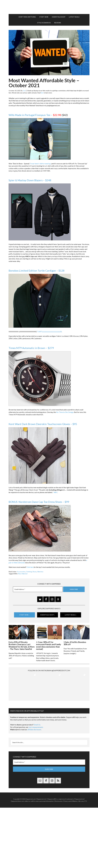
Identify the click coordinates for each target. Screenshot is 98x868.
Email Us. (37, 716)
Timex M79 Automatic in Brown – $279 (31, 348)
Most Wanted (23, 574)
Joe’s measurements (36, 718)
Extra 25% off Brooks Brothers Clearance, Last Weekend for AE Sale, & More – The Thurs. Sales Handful (22, 646)
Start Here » (24, 615)
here (42, 93)
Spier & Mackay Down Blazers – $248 (30, 180)
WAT (56, 492)
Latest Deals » (71, 615)
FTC (86, 793)
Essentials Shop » (47, 615)
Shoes (35, 572)
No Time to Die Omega (65, 412)
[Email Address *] (38, 589)
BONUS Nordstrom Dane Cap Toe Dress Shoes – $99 (39, 502)
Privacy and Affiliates (70, 793)
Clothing (29, 572)
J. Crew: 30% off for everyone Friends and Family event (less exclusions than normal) (49, 646)
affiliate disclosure (34, 721)
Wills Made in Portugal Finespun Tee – (35, 115)
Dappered (49, 7)
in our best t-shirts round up (41, 164)
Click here (30, 567)
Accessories (21, 572)
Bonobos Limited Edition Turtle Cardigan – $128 (37, 271)
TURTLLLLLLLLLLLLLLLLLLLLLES (49, 332)
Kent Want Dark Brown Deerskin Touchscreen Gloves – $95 (43, 424)
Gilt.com (81, 793)
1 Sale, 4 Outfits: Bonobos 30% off (75, 643)
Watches (40, 572)
